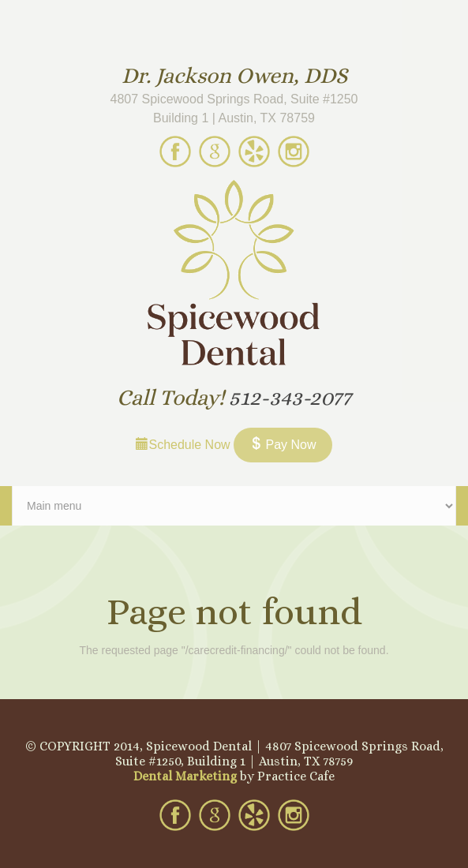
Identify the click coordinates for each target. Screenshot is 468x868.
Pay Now (283, 445)
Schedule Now (183, 445)
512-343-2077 (290, 398)
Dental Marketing (185, 776)
